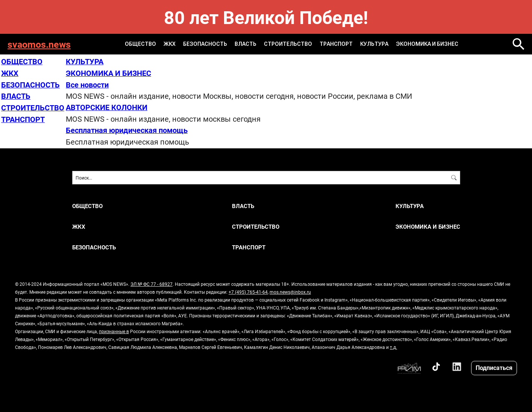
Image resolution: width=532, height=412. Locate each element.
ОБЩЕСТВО (141, 44)
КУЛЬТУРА (375, 44)
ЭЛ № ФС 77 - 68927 (152, 282)
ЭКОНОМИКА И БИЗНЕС (427, 44)
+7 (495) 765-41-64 (248, 290)
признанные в (114, 330)
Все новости (87, 84)
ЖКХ (170, 44)
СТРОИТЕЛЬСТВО (288, 44)
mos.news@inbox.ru (290, 290)
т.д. (393, 346)
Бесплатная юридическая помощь (127, 129)
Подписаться (494, 366)
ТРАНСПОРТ (336, 44)
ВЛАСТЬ (246, 44)
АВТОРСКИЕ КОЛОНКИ (107, 106)
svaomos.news (39, 44)
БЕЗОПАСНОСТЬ (206, 44)
